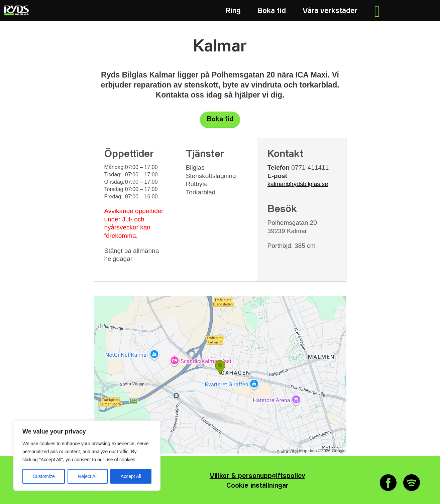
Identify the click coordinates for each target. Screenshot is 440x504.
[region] (87, 456)
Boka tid (220, 119)
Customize (44, 476)
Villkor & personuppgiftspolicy (257, 476)
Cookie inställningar (257, 486)
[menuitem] (233, 11)
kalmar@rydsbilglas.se (298, 184)
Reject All (88, 476)
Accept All (131, 476)
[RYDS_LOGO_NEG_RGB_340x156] (16, 10)
